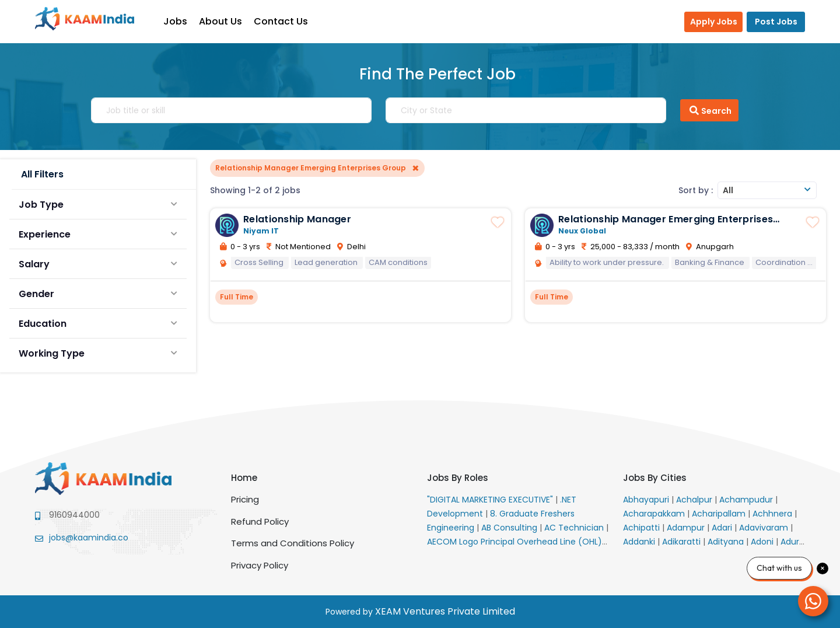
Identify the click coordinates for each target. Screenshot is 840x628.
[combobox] (767, 190)
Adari (723, 528)
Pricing (245, 499)
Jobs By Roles (458, 478)
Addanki (640, 542)
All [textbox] (728, 190)
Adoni (763, 542)
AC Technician (575, 528)
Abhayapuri (647, 500)
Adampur (687, 528)
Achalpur (695, 500)
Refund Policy (260, 521)
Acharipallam (720, 514)
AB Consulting (510, 528)
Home (244, 478)
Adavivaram (765, 528)
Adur (791, 542)
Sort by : (696, 190)
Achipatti (643, 528)
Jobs (181, 21)
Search (709, 110)
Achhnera (773, 514)
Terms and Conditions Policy (293, 543)
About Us (226, 21)
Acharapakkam (655, 514)
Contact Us (287, 21)
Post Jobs (776, 22)
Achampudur (747, 500)
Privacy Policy (260, 565)
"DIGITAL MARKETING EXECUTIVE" (491, 500)
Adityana (727, 542)
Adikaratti (682, 542)
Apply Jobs (714, 22)
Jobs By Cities (655, 478)
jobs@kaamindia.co (89, 538)
